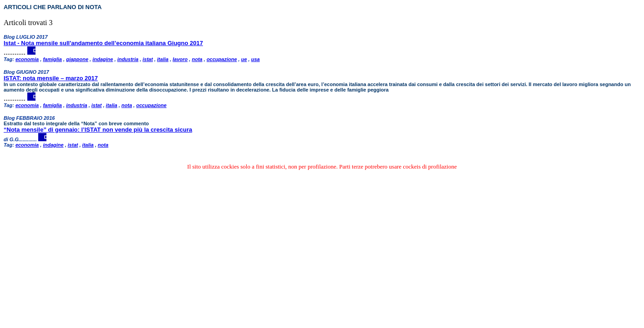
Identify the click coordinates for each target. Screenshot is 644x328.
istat (148, 59)
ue (244, 59)
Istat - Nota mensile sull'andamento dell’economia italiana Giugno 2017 (103, 43)
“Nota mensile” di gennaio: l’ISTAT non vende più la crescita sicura (98, 130)
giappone (77, 59)
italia (163, 59)
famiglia (52, 59)
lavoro (180, 59)
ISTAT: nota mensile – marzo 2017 (51, 78)
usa (256, 59)
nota (197, 59)
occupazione (222, 59)
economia (27, 59)
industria (128, 59)
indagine (103, 59)
